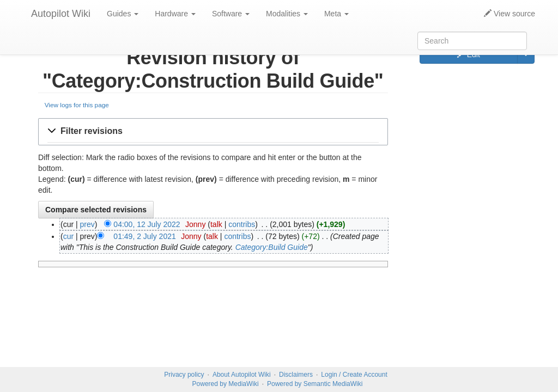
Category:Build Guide (272, 247)
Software (231, 14)
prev (87, 224)
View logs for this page (77, 105)
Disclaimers (296, 375)
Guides (123, 14)
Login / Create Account (354, 375)
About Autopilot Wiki (242, 375)
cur (68, 236)
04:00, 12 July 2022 (147, 224)
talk (216, 224)
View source (510, 14)
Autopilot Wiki (61, 14)
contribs (242, 224)
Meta (336, 14)
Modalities (287, 14)
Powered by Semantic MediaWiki (315, 384)
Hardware (175, 14)
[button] (213, 132)
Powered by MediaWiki (226, 384)
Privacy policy (184, 375)
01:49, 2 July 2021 (144, 236)
